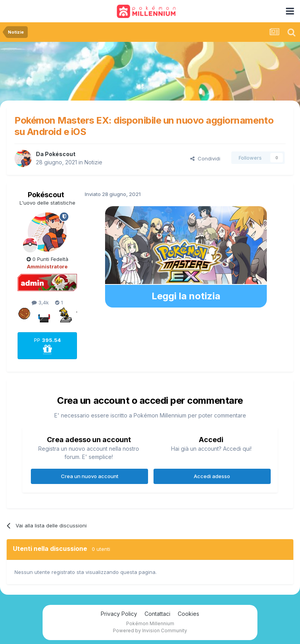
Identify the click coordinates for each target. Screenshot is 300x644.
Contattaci (157, 614)
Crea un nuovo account (90, 476)
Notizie (93, 162)
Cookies (188, 614)
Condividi (205, 158)
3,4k (40, 302)
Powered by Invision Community (150, 631)
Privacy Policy (119, 614)
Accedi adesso (212, 476)
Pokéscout (60, 154)
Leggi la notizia (186, 296)
